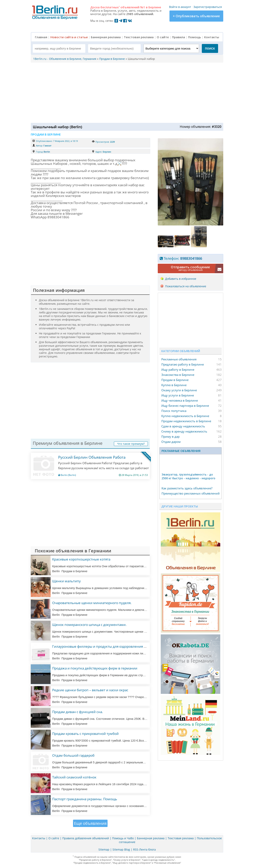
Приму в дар (170, 436)
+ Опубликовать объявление (196, 16)
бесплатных (110, 7)
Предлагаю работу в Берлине (183, 364)
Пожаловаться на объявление (186, 286)
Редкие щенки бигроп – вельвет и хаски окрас (90, 690)
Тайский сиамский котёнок (74, 777)
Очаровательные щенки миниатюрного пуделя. (92, 603)
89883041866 (191, 258)
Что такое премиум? (131, 444)
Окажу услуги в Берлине (179, 390)
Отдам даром (171, 442)
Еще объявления (90, 823)
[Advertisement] (126, 92)
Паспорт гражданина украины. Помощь (85, 799)
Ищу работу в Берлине (178, 370)
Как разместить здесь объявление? (187, 488)
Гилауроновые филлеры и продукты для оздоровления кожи (102, 646)
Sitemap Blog (121, 849)
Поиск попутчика (174, 411)
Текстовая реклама (139, 37)
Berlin (47, 152)
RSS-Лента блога (144, 849)
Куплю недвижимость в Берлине (185, 416)
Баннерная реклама (106, 37)
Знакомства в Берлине (178, 375)
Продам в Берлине (175, 380)
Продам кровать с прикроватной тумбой (85, 734)
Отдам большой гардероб (73, 755)
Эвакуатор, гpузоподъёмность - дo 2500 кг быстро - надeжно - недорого (188, 476)
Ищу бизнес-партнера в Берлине (185, 406)
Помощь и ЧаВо (123, 838)
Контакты (212, 37)
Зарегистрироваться (208, 7)
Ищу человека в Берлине (180, 400)
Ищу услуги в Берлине (178, 395)
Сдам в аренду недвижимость (183, 426)
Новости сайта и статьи (69, 37)
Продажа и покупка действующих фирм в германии (95, 668)
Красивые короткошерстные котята (81, 559)
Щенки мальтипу (66, 581)
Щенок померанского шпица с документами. (89, 625)
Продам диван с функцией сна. (78, 712)
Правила (178, 37)
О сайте (163, 37)
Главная (41, 37)
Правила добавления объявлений (86, 838)
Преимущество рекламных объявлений (191, 493)
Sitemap (104, 849)
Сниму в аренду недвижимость (184, 431)
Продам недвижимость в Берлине (186, 421)
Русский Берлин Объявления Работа (92, 457)
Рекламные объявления (179, 359)
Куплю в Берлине (174, 385)
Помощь (195, 37)
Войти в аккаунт (180, 7)
